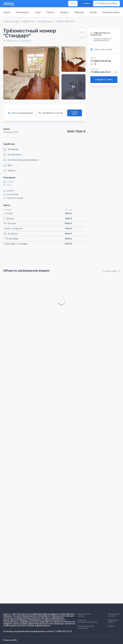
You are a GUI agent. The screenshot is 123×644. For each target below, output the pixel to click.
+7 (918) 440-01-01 (100, 72)
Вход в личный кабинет (84, 615)
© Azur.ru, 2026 (10, 640)
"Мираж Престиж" (65, 21)
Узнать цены (75, 113)
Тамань (64, 12)
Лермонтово (28, 21)
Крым (7, 12)
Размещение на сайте (114, 615)
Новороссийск (111, 12)
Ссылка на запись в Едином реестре (102, 40)
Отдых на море (11, 21)
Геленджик (22, 12)
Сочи (38, 12)
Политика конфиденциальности (87, 621)
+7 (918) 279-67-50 (101, 61)
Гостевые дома (45, 21)
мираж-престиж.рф (101, 49)
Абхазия (79, 12)
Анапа (93, 12)
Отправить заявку (104, 80)
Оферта (111, 626)
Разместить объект (113, 621)
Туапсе (50, 12)
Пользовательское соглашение (86, 627)
